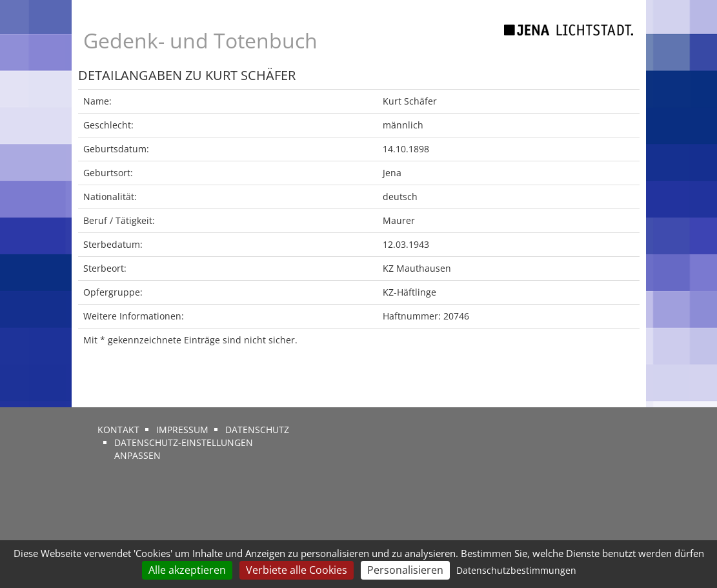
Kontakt (118, 430)
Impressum (182, 430)
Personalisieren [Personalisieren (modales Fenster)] (405, 570)
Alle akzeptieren (187, 570)
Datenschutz (257, 430)
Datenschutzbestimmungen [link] (516, 570)
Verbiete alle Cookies (297, 570)
